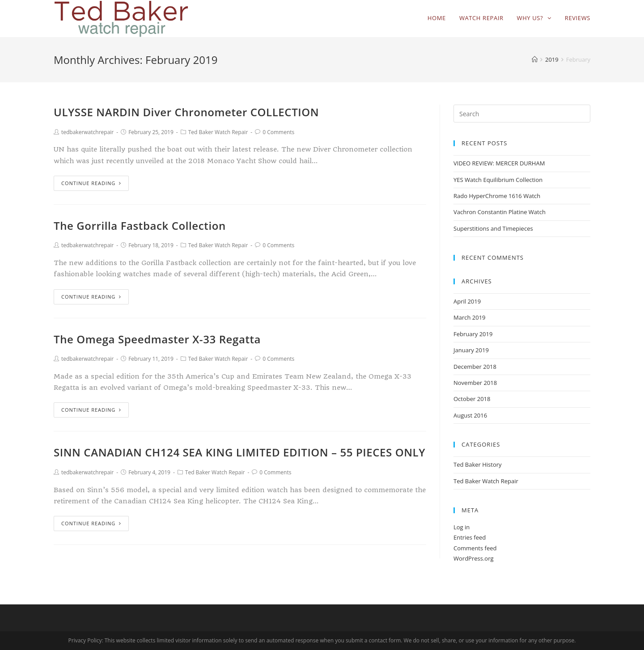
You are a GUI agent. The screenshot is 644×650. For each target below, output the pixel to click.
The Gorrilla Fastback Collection (140, 226)
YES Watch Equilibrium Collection (498, 180)
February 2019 (473, 334)
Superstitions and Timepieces (493, 228)
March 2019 (470, 317)
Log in (462, 527)
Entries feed (470, 537)
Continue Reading (91, 183)
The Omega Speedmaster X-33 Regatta (157, 339)
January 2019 (471, 350)
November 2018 (475, 383)
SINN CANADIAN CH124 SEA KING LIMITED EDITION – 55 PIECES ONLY (239, 452)
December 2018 (475, 367)
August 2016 (470, 415)
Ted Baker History (478, 464)
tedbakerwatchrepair (87, 132)
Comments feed (475, 548)
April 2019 (467, 301)
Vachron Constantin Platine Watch (500, 212)
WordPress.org (474, 558)
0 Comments (278, 132)
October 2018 (472, 399)
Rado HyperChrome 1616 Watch (497, 196)
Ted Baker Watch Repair (218, 132)
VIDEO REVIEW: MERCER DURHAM (499, 163)
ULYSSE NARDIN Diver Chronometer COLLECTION (186, 112)
